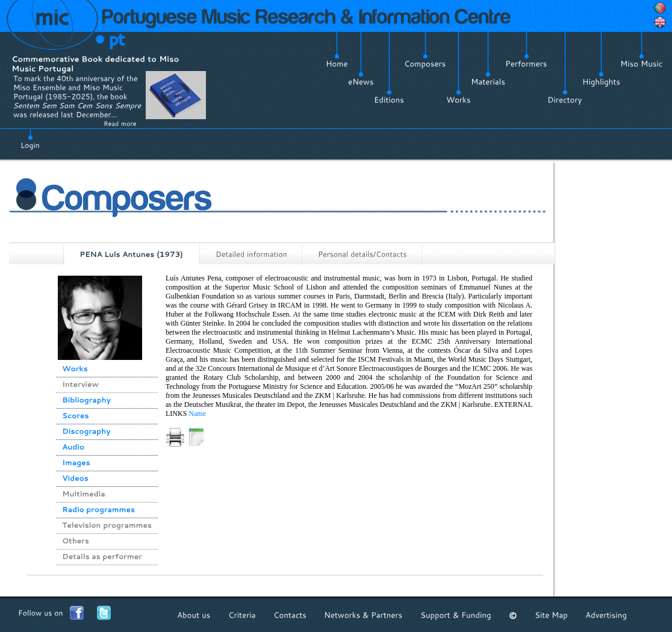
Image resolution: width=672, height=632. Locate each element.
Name (197, 414)
